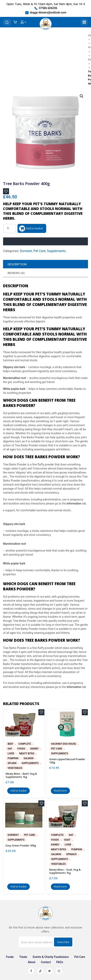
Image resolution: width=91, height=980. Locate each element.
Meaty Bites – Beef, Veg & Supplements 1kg (21, 775)
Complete (25, 744)
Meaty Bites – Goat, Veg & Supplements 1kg (65, 871)
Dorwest (26, 251)
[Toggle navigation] (84, 22)
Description (17, 264)
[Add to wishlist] (6, 191)
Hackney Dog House (64, 744)
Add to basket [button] (18, 791)
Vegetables (15, 768)
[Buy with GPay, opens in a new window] (45, 241)
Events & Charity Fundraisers (51, 957)
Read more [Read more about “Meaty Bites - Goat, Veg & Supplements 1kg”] (60, 887)
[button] (82, 96)
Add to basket (35, 228)
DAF (10, 749)
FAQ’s (60, 962)
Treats (23, 957)
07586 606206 (45, 8)
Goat (67, 840)
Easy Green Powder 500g (21, 845)
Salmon (28, 758)
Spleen (12, 763)
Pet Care (39, 251)
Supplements (56, 251)
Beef (10, 744)
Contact (46, 962)
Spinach (71, 854)
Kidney (34, 749)
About (32, 962)
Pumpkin (13, 758)
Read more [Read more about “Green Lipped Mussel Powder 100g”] (60, 791)
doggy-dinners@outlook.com (45, 13)
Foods (21, 749)
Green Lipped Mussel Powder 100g (67, 761)
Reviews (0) (16, 273)
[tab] (45, 264)
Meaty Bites (27, 754)
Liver (11, 754)
